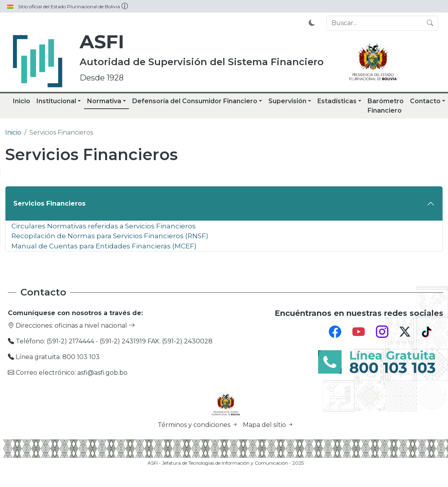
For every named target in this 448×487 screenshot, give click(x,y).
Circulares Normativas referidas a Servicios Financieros (104, 226)
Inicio (22, 101)
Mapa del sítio (268, 425)
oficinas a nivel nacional (95, 326)
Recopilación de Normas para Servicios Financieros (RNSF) (110, 236)
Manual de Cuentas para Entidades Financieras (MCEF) (104, 246)
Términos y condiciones (199, 425)
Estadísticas (337, 101)
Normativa (104, 101)
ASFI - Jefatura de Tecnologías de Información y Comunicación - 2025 (226, 463)
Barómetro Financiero (386, 106)
